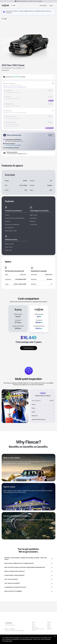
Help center (50, 629)
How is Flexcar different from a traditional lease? (28, 563)
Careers (34, 630)
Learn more (40, 1)
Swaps (49, 626)
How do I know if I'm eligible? (28, 591)
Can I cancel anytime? (28, 579)
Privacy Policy (8, 641)
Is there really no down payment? (28, 575)
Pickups (49, 624)
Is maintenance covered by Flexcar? (28, 587)
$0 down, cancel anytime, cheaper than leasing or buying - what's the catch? (28, 559)
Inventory (34, 625)
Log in (51, 5)
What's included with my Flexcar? (28, 571)
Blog (33, 626)
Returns (49, 628)
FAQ (33, 624)
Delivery (49, 625)
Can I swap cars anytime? (28, 583)
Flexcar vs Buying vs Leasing (38, 629)
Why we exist (35, 628)
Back (4, 19)
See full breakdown (29, 348)
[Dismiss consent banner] (55, 636)
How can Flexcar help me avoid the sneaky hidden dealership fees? (28, 567)
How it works (43, 5)
